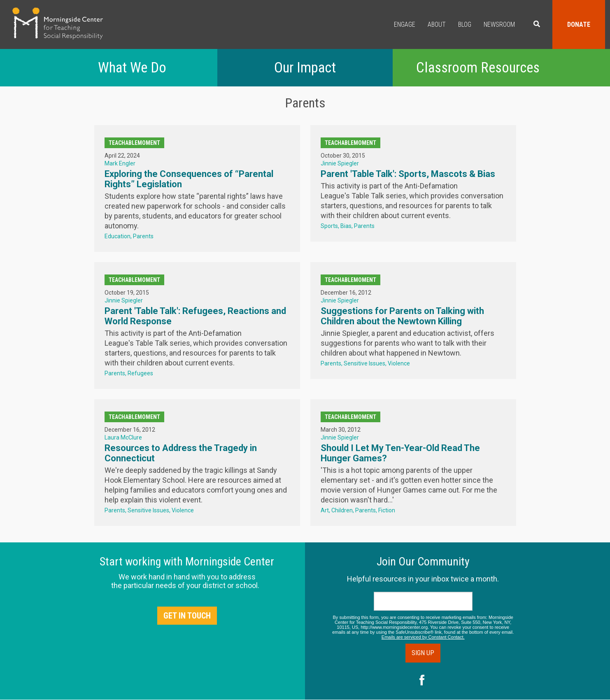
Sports (329, 226)
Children (342, 510)
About (437, 24)
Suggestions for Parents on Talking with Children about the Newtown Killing (402, 316)
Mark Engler (120, 163)
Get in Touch (187, 616)
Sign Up (423, 653)
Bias (346, 226)
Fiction (387, 510)
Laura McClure (123, 437)
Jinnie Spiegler (340, 163)
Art (325, 510)
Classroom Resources (478, 68)
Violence (399, 363)
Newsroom (499, 24)
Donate (579, 24)
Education (118, 236)
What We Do (132, 68)
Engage (405, 24)
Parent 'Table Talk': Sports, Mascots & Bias (408, 174)
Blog (465, 24)
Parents (143, 236)
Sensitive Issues (364, 363)
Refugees (140, 373)
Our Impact (305, 68)
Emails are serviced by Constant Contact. (423, 637)
